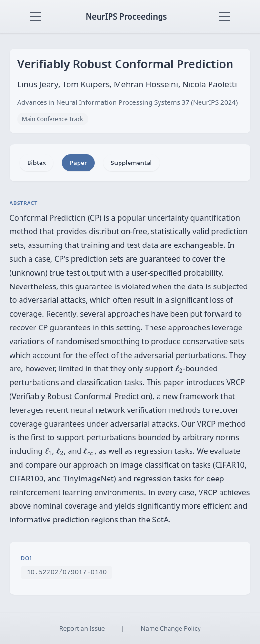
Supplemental (131, 163)
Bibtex (36, 163)
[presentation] (179, 369)
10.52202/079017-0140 (67, 572)
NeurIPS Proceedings (126, 16)
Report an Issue (82, 628)
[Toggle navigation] (36, 17)
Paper (78, 163)
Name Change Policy (171, 628)
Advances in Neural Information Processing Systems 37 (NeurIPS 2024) (127, 102)
